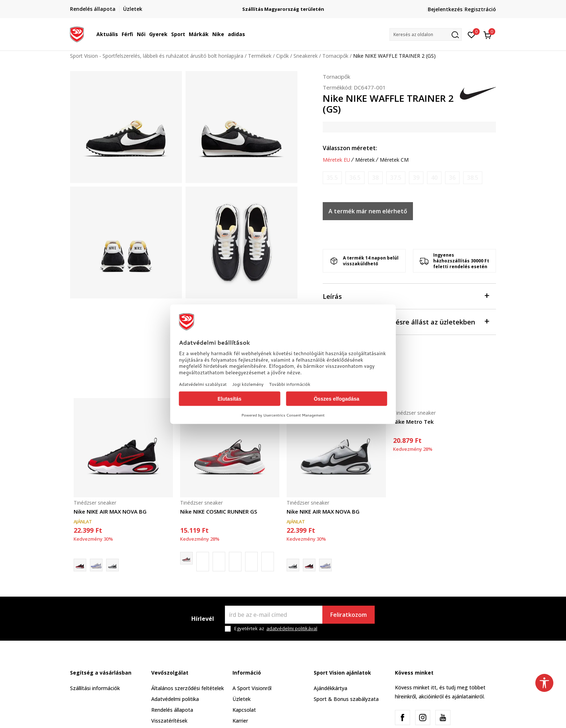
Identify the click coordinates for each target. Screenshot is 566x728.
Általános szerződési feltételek (188, 688)
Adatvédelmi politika (175, 699)
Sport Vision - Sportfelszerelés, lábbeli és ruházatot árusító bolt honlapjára (157, 56)
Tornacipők (335, 56)
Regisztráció (480, 9)
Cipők (282, 56)
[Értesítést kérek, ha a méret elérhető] (332, 178)
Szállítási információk (95, 688)
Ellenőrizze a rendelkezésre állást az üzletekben (406, 321)
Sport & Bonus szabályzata (346, 699)
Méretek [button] (365, 160)
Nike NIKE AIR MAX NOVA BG (110, 511)
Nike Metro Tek (413, 422)
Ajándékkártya (330, 688)
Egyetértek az (276, 629)
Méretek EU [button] (336, 160)
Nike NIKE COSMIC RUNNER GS (219, 511)
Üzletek (241, 699)
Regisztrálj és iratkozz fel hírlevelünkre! (261, 6)
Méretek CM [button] (394, 160)
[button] (426, 34)
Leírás (406, 296)
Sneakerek (306, 56)
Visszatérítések (169, 721)
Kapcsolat (244, 710)
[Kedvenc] (472, 34)
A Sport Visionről (252, 688)
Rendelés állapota (172, 710)
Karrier (240, 721)
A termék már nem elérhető (368, 211)
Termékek (260, 56)
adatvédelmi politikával (292, 628)
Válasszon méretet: (350, 148)
